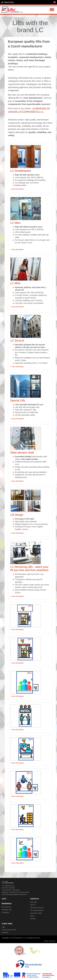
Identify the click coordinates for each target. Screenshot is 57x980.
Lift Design (17, 515)
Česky (46, 941)
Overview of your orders (9, 930)
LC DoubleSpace (21, 171)
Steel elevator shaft (22, 453)
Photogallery (6, 913)
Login (3, 927)
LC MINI (15, 283)
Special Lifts (18, 400)
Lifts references (6, 907)
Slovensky (52, 941)
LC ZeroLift (17, 341)
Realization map (7, 910)
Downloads (5, 932)
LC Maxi (15, 223)
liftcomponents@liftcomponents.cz (17, 895)
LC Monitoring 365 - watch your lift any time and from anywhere (29, 568)
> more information (17, 189)
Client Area (9, 2)
